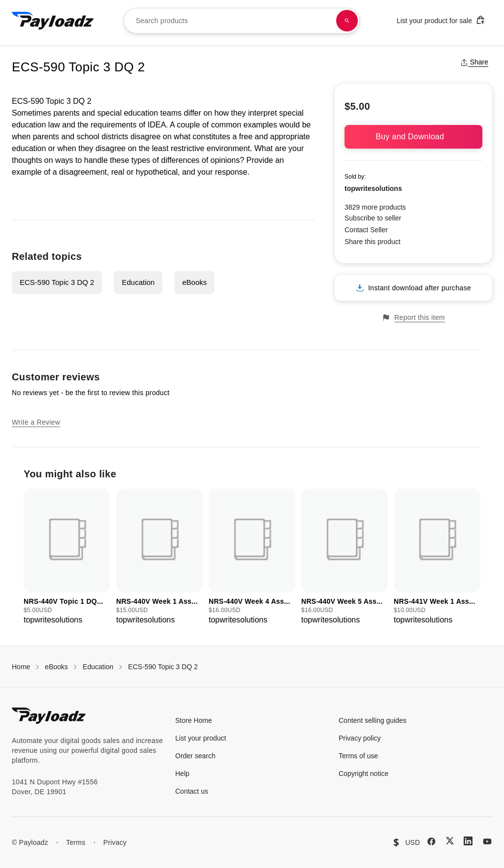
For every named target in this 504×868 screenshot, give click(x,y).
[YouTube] (487, 841)
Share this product (373, 242)
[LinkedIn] (468, 841)
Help (182, 774)
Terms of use (358, 756)
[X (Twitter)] (450, 841)
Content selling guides (373, 720)
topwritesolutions (373, 188)
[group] (67, 557)
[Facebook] (431, 841)
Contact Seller (366, 230)
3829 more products (375, 207)
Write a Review (36, 422)
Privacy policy (360, 738)
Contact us (192, 791)
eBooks (194, 282)
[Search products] (347, 21)
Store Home (194, 720)
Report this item (413, 318)
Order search (195, 756)
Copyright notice (363, 774)
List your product (201, 738)
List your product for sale (441, 20)
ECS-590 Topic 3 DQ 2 (57, 282)
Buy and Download (413, 137)
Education (138, 282)
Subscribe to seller (373, 218)
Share (474, 62)
